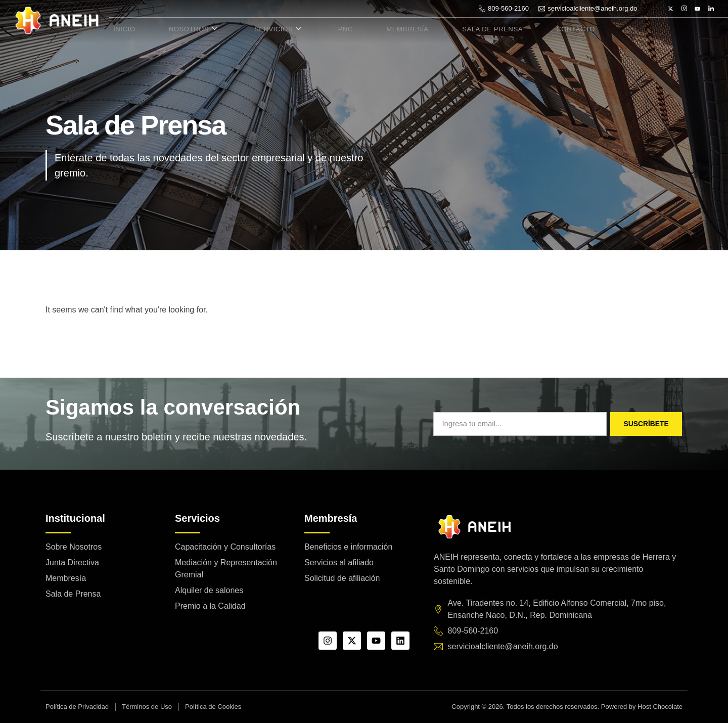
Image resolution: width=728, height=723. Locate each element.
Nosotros (184, 30)
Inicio (121, 29)
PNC (323, 29)
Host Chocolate (660, 707)
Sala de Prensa (458, 29)
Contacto (536, 29)
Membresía (378, 29)
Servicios (262, 30)
